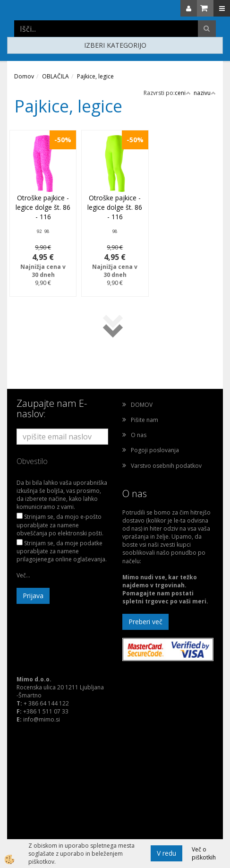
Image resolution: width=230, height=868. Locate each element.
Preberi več (145, 622)
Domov (24, 76)
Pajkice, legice (95, 76)
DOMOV (142, 405)
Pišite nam (145, 420)
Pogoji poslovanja (155, 450)
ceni (183, 93)
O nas (139, 435)
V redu (166, 853)
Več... (23, 575)
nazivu (205, 93)
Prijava (33, 596)
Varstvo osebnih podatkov (166, 466)
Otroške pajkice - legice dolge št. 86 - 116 (43, 207)
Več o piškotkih (204, 853)
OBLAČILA (55, 76)
